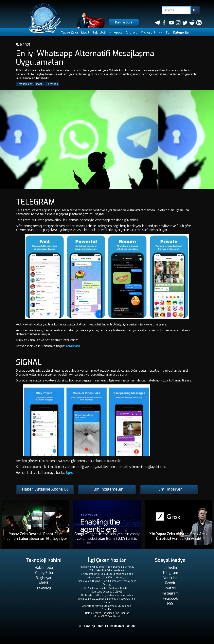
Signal (70, 473)
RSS (170, 604)
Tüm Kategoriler (178, 32)
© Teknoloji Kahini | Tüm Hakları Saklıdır (107, 626)
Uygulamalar (25, 84)
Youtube (170, 578)
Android (132, 32)
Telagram (73, 346)
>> (160, 32)
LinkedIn (170, 568)
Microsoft (148, 32)
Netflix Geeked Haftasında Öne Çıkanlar (107, 613)
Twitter (170, 588)
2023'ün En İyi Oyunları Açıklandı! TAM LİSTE (107, 588)
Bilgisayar (44, 578)
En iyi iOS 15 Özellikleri (107, 617)
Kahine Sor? (124, 22)
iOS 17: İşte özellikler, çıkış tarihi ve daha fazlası (107, 595)
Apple (118, 32)
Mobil (85, 32)
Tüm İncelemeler (107, 489)
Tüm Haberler (169, 489)
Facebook (52, 84)
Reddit (170, 583)
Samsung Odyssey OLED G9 (107, 592)
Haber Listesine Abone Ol (45, 489)
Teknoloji (99, 32)
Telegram (170, 573)
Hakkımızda (44, 568)
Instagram (170, 593)
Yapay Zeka (70, 32)
